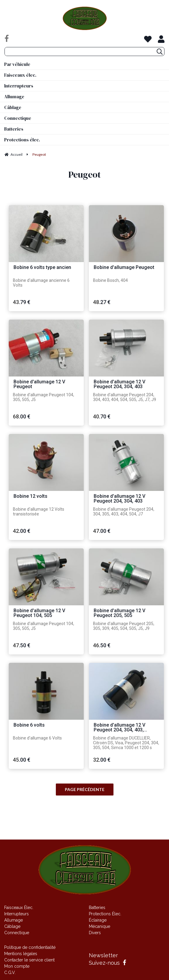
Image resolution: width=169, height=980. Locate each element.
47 (102, 531)
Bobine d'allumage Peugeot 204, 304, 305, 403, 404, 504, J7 (124, 512)
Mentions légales (21, 954)
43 (22, 302)
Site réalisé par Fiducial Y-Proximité (84, 828)
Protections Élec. (105, 914)
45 (22, 760)
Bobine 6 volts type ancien (42, 268)
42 (22, 531)
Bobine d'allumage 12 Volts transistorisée (39, 512)
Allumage (14, 920)
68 (22, 416)
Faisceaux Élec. (19, 908)
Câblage (12, 926)
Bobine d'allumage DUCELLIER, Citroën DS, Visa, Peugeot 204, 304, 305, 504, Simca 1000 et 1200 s (126, 743)
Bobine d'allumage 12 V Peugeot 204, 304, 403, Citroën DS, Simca (119, 728)
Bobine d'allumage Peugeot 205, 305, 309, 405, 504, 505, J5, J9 (124, 626)
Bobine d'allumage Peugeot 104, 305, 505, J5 (44, 397)
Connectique (17, 933)
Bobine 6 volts (29, 725)
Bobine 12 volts (30, 496)
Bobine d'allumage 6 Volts (37, 738)
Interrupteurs (17, 914)
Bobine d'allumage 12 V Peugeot (39, 384)
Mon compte (17, 966)
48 (102, 302)
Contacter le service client (29, 960)
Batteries (97, 908)
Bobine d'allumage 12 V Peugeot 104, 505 (39, 613)
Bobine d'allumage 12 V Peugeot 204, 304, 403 (119, 384)
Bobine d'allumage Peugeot (124, 268)
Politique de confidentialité (30, 947)
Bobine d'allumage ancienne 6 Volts (41, 283)
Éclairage (98, 920)
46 (102, 645)
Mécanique (100, 926)
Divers (95, 933)
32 (102, 760)
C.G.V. (10, 973)
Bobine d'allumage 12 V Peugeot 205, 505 (119, 613)
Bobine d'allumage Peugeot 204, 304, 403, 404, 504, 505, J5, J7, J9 (125, 397)
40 (102, 416)
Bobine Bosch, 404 (110, 280)
